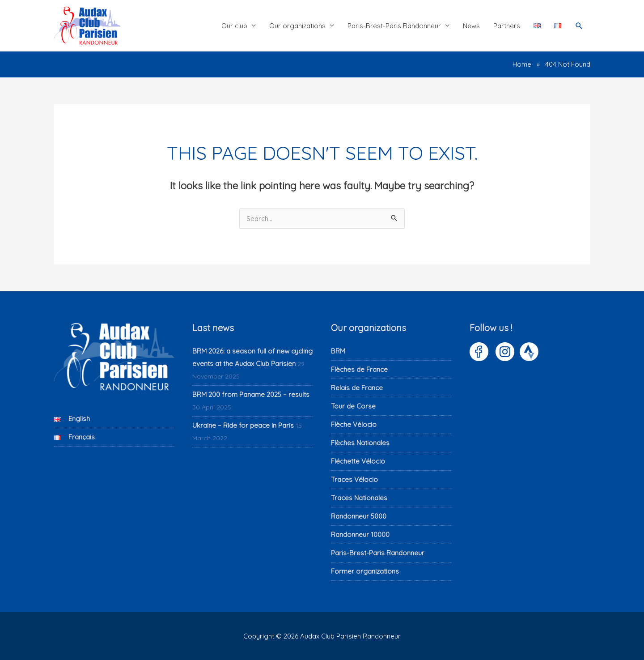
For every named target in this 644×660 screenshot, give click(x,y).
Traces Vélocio (354, 479)
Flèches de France (359, 369)
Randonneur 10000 (360, 534)
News (471, 26)
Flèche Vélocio (354, 424)
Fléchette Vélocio (358, 461)
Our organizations (297, 26)
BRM (338, 351)
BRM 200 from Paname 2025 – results (251, 394)
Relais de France (357, 387)
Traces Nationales (359, 497)
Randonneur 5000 (359, 516)
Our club (234, 26)
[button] (579, 26)
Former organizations (365, 571)
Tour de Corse (353, 406)
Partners (507, 26)
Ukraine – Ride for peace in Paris (243, 425)
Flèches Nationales (360, 442)
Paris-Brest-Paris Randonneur (394, 26)
